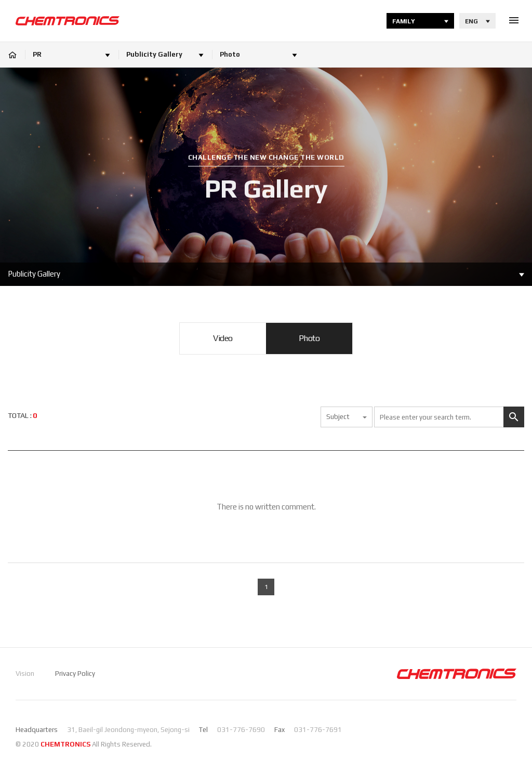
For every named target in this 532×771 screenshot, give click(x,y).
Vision (25, 674)
